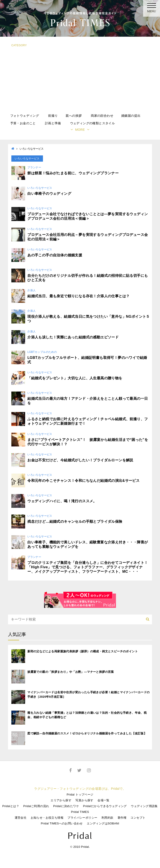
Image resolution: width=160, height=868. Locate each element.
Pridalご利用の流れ (36, 806)
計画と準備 (53, 123)
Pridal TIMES (80, 812)
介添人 (31, 290)
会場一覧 (103, 800)
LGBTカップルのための (42, 352)
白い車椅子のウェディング (49, 194)
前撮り (53, 116)
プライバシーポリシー (82, 818)
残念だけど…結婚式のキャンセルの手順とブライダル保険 (75, 521)
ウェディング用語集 (144, 806)
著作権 (122, 818)
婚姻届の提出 (131, 116)
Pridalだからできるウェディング (105, 806)
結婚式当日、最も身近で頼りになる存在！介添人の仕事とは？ (78, 296)
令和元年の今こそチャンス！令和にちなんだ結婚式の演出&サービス (83, 481)
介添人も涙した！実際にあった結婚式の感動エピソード (73, 337)
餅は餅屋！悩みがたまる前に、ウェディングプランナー (73, 173)
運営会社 (21, 818)
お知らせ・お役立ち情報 (47, 818)
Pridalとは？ (11, 806)
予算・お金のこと (23, 123)
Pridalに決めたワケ (66, 806)
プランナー (34, 167)
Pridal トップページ (80, 795)
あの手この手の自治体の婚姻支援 (55, 255)
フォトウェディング (25, 116)
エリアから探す (61, 800)
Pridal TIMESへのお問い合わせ (62, 823)
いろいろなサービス (40, 188)
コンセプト (138, 818)
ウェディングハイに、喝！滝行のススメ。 (62, 501)
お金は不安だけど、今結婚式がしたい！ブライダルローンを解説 (80, 460)
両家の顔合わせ (102, 116)
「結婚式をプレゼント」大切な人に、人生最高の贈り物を (75, 378)
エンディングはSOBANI (103, 823)
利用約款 (107, 818)
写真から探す (84, 800)
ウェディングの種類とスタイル (93, 123)
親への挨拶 (74, 116)
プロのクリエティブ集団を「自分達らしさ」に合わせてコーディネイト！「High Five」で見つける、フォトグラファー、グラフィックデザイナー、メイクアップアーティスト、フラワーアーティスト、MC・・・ (88, 567)
